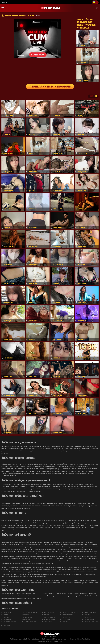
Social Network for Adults (29, 622)
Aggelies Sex (7, 619)
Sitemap (47, 615)
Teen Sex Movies (27, 617)
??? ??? (6, 615)
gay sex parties (49, 622)
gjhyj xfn (6, 617)
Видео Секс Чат (89, 619)
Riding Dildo (7, 612)
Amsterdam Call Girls (10, 622)
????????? (88, 617)
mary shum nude (49, 612)
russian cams (66, 619)
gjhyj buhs (7, 626)
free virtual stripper (90, 612)
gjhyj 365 (65, 622)
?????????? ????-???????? (70, 612)
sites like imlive (26, 615)
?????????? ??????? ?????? (30, 612)
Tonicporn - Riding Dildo (92, 622)
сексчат (4, 2)
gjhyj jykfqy (88, 615)
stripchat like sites (68, 615)
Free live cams (26, 619)
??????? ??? (66, 617)
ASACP (50, 637)
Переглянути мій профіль (50, 87)
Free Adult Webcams (50, 619)
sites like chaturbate (50, 617)
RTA (45, 637)
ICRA (54, 637)
